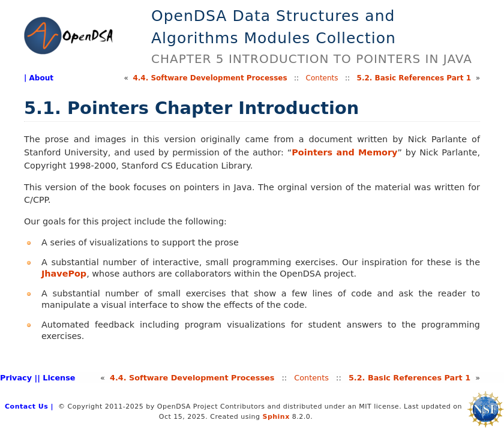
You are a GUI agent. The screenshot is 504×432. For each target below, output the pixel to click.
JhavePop (64, 274)
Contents (322, 78)
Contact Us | (29, 406)
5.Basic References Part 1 (414, 78)
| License (56, 378)
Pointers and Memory (344, 152)
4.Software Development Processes (210, 78)
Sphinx (276, 417)
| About (39, 78)
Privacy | (19, 378)
